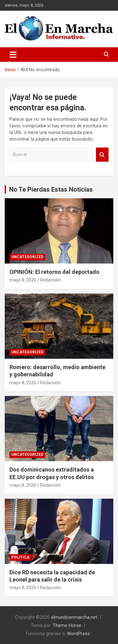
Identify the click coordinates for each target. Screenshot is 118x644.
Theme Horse (67, 625)
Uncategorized (27, 257)
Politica (20, 557)
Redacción (50, 280)
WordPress (79, 634)
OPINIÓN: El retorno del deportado (54, 272)
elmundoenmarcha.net (74, 617)
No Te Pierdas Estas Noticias (51, 189)
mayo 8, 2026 (23, 280)
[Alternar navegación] (13, 55)
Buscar (102, 155)
